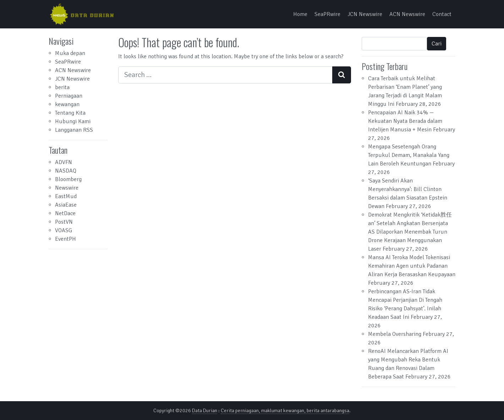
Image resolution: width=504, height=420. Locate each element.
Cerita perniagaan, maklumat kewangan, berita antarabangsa (285, 411)
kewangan (67, 104)
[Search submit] (342, 75)
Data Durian (205, 411)
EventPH (65, 239)
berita (62, 87)
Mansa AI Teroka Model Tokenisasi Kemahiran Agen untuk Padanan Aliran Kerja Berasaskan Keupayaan (412, 266)
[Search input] (225, 75)
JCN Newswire (365, 14)
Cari (437, 44)
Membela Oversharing (395, 334)
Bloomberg (68, 179)
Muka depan (70, 53)
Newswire (67, 188)
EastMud (66, 196)
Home (300, 14)
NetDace (65, 213)
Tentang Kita (70, 113)
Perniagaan (69, 96)
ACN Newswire (407, 14)
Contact (442, 14)
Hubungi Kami (73, 121)
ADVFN (64, 162)
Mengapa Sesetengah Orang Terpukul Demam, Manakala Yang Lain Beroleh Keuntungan (409, 155)
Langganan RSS (74, 130)
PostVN (64, 222)
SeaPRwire (327, 14)
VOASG (64, 230)
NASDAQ (66, 171)
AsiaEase (66, 205)
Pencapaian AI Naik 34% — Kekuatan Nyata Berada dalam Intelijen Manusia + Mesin (405, 121)
